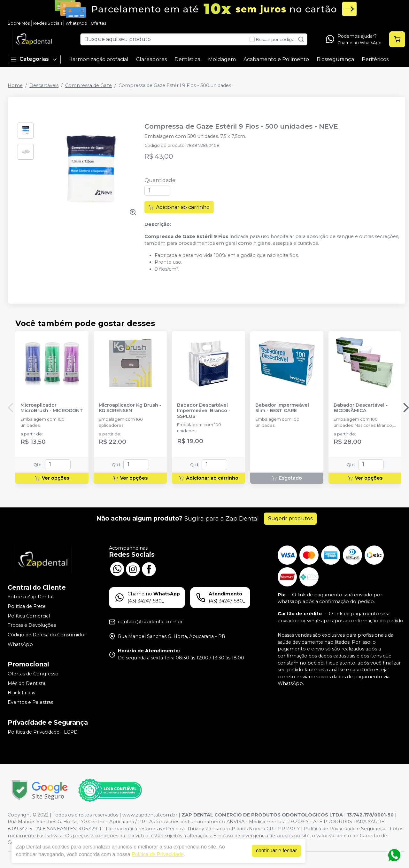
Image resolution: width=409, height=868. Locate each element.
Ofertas (98, 23)
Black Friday (22, 693)
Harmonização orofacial (98, 59)
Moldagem (222, 59)
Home (15, 85)
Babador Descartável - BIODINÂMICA (361, 408)
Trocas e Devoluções (32, 625)
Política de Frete (27, 606)
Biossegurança (335, 59)
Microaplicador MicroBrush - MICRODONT (52, 408)
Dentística (187, 59)
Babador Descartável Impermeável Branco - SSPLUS (204, 411)
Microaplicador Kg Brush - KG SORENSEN (130, 408)
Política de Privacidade (158, 854)
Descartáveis (44, 85)
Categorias (34, 59)
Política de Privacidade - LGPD (43, 732)
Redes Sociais (48, 23)
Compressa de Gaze (89, 85)
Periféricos (375, 59)
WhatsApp (76, 23)
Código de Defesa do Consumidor (47, 635)
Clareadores (151, 59)
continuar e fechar (276, 851)
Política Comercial (29, 616)
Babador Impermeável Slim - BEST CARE (282, 408)
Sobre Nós (19, 23)
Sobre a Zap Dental (31, 597)
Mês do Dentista (27, 683)
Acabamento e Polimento (276, 59)
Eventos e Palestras (30, 702)
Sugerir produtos (290, 518)
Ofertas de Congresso (33, 674)
